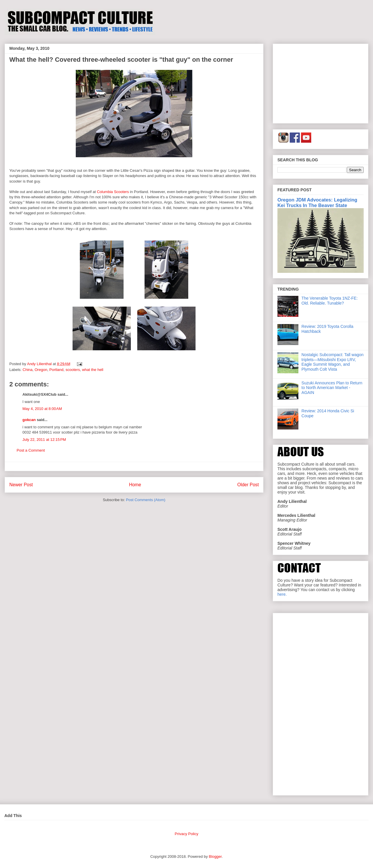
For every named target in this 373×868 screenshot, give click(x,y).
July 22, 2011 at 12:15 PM (44, 440)
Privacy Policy (187, 834)
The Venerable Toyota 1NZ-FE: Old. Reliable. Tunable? (330, 301)
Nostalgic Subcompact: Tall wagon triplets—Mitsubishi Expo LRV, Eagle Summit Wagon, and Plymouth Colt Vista (333, 362)
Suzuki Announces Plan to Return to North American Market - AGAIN (332, 388)
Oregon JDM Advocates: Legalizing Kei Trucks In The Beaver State (317, 203)
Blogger (215, 856)
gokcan (29, 420)
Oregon (41, 370)
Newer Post (21, 485)
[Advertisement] (321, 82)
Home (135, 485)
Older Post (248, 485)
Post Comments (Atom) (146, 500)
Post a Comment (31, 450)
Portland (56, 370)
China (28, 370)
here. (282, 594)
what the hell (93, 370)
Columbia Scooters (113, 192)
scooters (73, 370)
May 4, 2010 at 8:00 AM (42, 409)
